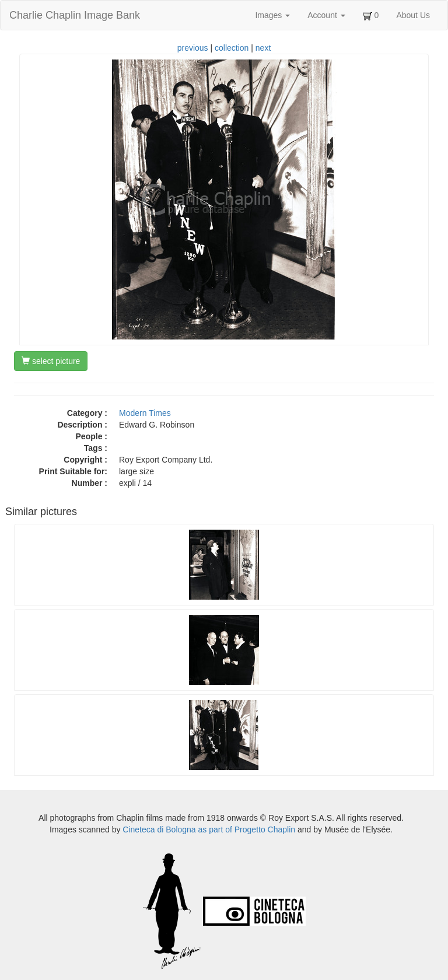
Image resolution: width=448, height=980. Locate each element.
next (263, 48)
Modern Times (145, 413)
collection (232, 48)
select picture (51, 361)
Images (272, 15)
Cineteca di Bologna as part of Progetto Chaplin (209, 829)
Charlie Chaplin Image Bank (75, 15)
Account (326, 15)
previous (193, 48)
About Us (413, 15)
